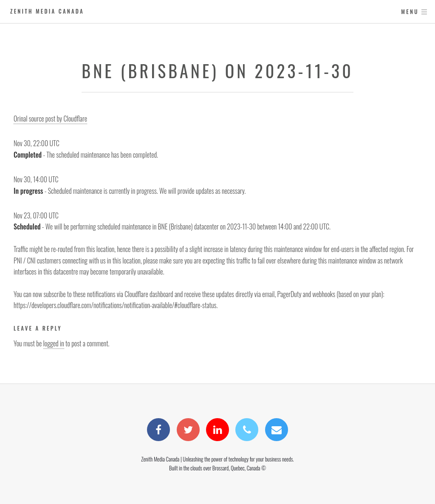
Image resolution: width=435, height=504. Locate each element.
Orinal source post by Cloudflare (50, 119)
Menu (410, 12)
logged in (54, 343)
